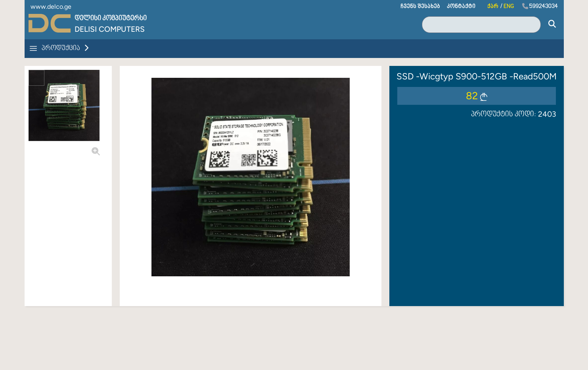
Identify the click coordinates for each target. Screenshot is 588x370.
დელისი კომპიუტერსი (111, 19)
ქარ (493, 7)
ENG (509, 7)
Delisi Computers (110, 29)
